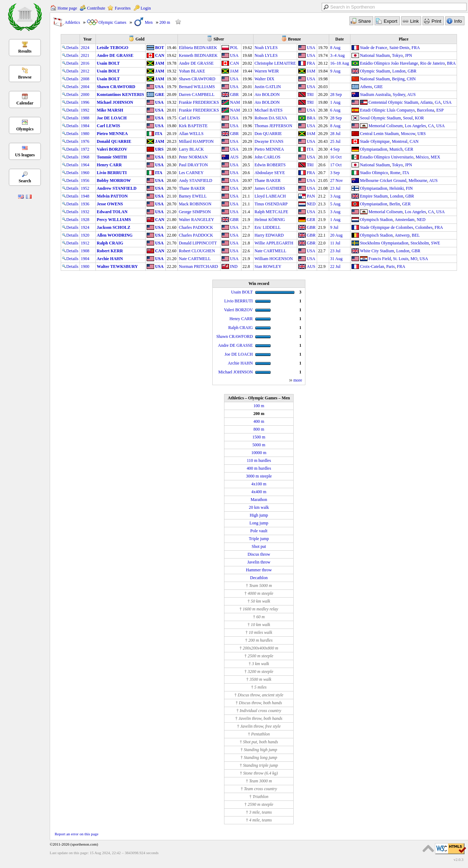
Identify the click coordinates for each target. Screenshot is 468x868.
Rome (395, 173)
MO (414, 259)
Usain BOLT (108, 63)
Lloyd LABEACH (270, 196)
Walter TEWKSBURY (117, 266)
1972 (85, 149)
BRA (451, 63)
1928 (85, 220)
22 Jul (335, 266)
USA (311, 48)
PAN (311, 196)
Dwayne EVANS (269, 141)
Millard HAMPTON (196, 141)
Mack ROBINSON (195, 204)
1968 (85, 157)
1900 (85, 266)
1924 (85, 227)
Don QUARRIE (268, 134)
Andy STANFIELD (196, 180)
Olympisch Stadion (376, 220)
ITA (159, 134)
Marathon (259, 500)
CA (431, 126)
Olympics (25, 129)
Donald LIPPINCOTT (198, 243)
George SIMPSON (195, 212)
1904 (85, 259)
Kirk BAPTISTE (193, 126)
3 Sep (335, 173)
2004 (85, 87)
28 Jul (335, 134)
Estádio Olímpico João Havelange (389, 63)
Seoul (408, 118)
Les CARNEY (191, 173)
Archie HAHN (110, 259)
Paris (391, 266)
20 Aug (336, 235)
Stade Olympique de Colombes (387, 227)
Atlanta (426, 102)
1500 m (259, 437)
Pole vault (259, 531)
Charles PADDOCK (196, 227)
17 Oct (336, 165)
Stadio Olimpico (374, 173)
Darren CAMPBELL (197, 95)
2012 (85, 71)
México (422, 157)
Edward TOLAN (112, 212)
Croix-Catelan (372, 266)
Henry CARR (109, 165)
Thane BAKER (268, 180)
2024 (85, 48)
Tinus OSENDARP (271, 204)
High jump (259, 515)
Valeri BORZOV (112, 149)
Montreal (399, 141)
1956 (85, 180)
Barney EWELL (193, 196)
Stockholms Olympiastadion (384, 243)
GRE (379, 87)
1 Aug (335, 102)
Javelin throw (259, 562)
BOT (160, 48)
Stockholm (420, 243)
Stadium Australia (375, 95)
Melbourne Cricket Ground (383, 180)
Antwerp (402, 235)
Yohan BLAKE (192, 71)
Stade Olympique (375, 141)
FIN (409, 188)
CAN (160, 55)
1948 (85, 196)
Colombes (424, 227)
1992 (85, 110)
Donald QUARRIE (114, 141)
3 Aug (335, 196)
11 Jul (335, 243)
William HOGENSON (274, 259)
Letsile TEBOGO (113, 48)
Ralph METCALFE (271, 212)
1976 (85, 141)
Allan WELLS (191, 134)
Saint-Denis (399, 48)
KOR (419, 118)
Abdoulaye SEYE (270, 173)
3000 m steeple (259, 476)
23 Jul (335, 188)
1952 (85, 188)
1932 (85, 212)
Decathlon (259, 578)
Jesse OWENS (110, 204)
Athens (366, 87)
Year (88, 39)
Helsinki (396, 188)
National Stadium (375, 55)
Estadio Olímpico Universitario (387, 157)
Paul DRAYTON (194, 165)
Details (70, 48)
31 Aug (336, 259)
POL (234, 48)
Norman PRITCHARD (198, 266)
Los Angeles (415, 126)
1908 (85, 251)
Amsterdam (404, 220)
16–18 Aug (340, 63)
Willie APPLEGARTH (274, 243)
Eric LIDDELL (268, 227)
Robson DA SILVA (271, 118)
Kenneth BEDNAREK (198, 55)
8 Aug (335, 48)
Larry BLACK (191, 149)
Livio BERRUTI (112, 173)
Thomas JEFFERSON (273, 126)
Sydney (399, 95)
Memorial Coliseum (386, 126)
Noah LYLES (266, 48)
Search (25, 181)
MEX (436, 157)
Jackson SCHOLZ (114, 227)
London (399, 71)
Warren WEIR (267, 71)
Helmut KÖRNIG (270, 220)
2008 (85, 79)
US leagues (25, 155)
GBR (412, 71)
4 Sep (335, 149)
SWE (436, 243)
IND (234, 266)
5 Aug (335, 204)
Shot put (259, 546)
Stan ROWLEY (268, 266)
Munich (396, 149)
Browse (25, 77)
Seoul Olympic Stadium (380, 118)
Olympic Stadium (375, 71)
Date (339, 39)
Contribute (96, 8)
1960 (85, 173)
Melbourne (418, 180)
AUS (412, 95)
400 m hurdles (259, 468)
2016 (85, 63)
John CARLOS (268, 157)
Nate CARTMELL (271, 251)
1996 (85, 102)
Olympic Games (112, 22)
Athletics (72, 22)
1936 (85, 204)
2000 (85, 95)
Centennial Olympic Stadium (393, 102)
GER (409, 149)
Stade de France (374, 48)
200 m (165, 22)
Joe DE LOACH (112, 118)
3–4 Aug (338, 55)
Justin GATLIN (268, 87)
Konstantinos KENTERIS (121, 95)
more (298, 380)
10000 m (259, 453)
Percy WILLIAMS (114, 220)
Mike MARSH (110, 110)
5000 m (259, 445)
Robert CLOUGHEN (197, 251)
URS (422, 134)
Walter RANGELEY (197, 220)
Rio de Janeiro (432, 63)
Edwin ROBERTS (270, 165)
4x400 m (259, 492)
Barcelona (426, 110)
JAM (160, 63)
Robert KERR (110, 251)
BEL (416, 235)
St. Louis (401, 259)
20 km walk (259, 507)
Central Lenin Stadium (379, 134)
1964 (85, 165)
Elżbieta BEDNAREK (198, 48)
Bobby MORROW (114, 180)
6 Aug (335, 110)
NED (311, 204)
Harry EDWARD (269, 235)
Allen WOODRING (115, 235)
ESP (440, 110)
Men (149, 22)
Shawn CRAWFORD (197, 79)
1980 (85, 134)
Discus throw (259, 554)
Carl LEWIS (190, 118)
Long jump (259, 523)
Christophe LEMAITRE (275, 63)
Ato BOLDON (267, 95)
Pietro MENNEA (112, 134)
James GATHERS (270, 188)
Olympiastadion (374, 149)
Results (25, 51)
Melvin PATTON (112, 196)
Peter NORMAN (193, 157)
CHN (411, 79)
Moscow (408, 134)
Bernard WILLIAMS (197, 87)
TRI (310, 95)
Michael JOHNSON (115, 102)
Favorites (123, 8)
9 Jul (334, 227)
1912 (85, 243)
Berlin (394, 204)
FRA (416, 48)
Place (404, 39)
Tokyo (398, 55)
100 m (259, 406)
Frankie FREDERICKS (199, 102)
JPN (408, 55)
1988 (85, 118)
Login (146, 8)
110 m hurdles (259, 460)
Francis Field (380, 259)
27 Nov (337, 180)
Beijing (398, 79)
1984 (85, 126)
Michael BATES (269, 110)
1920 (85, 235)
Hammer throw (259, 570)
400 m (259, 421)
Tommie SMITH (112, 157)
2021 (85, 55)
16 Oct (336, 157)
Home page (67, 8)
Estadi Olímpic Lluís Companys (387, 110)
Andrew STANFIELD (117, 188)
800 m (259, 429)
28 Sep (336, 95)
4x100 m (259, 484)
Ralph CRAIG (110, 243)
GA (438, 102)
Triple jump (259, 539)
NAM (235, 102)
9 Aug (335, 71)
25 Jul (335, 141)
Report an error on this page (77, 834)
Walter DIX (265, 79)
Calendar (25, 103)
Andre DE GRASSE (115, 55)
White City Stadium (377, 251)
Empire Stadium (374, 196)
